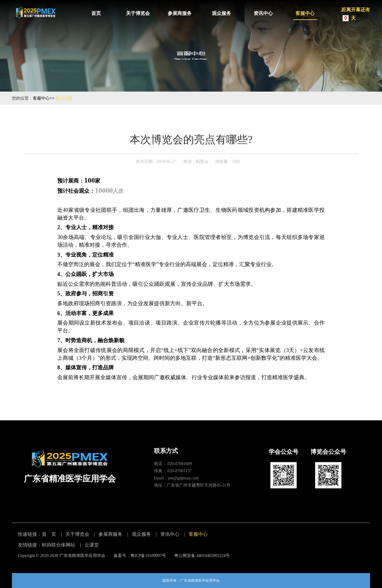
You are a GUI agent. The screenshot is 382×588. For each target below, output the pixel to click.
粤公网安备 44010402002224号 (202, 556)
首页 (96, 13)
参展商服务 (180, 13)
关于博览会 (138, 13)
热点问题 (64, 98)
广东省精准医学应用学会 (82, 556)
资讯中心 (263, 13)
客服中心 (305, 13)
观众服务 (221, 13)
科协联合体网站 (58, 545)
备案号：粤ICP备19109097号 (140, 556)
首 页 (49, 534)
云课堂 (92, 545)
